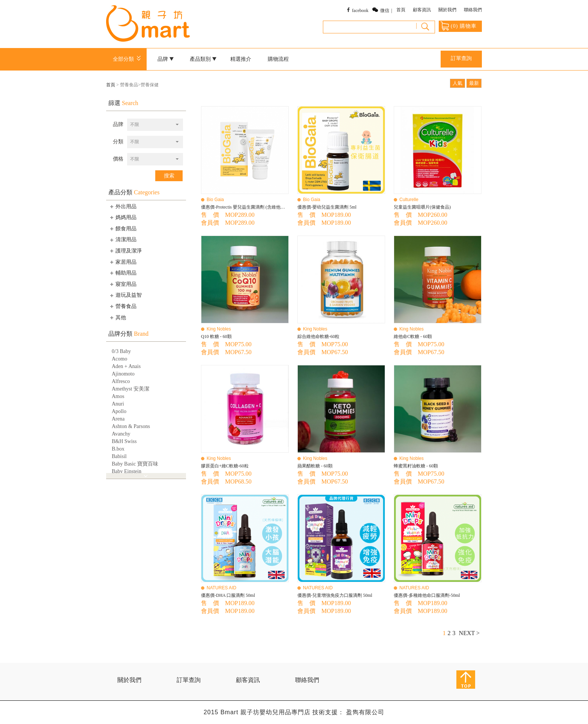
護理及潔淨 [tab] (125, 251)
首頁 (401, 10)
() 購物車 (459, 26)
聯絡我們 (473, 10)
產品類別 (203, 59)
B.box (118, 449)
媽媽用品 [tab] (123, 217)
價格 (118, 159)
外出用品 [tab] (123, 206)
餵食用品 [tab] (123, 228)
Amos (118, 396)
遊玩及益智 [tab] (125, 295)
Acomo (119, 359)
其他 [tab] (117, 317)
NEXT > (469, 633)
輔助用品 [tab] (123, 273)
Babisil (119, 456)
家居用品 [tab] (123, 262)
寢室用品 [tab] (123, 284)
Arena (118, 419)
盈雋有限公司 (365, 712)
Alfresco (121, 381)
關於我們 (447, 10)
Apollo (119, 411)
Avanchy (121, 434)
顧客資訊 (422, 10)
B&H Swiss (124, 441)
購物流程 (278, 59)
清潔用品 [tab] (123, 240)
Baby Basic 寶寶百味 (135, 464)
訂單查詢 (461, 58)
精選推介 (241, 59)
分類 (118, 142)
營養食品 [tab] (123, 306)
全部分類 (128, 59)
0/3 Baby (121, 351)
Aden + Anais (126, 366)
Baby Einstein (127, 471)
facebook (360, 11)
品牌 (166, 59)
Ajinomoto (123, 374)
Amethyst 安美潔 (130, 389)
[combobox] (155, 125)
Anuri (118, 404)
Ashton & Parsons (131, 426)
